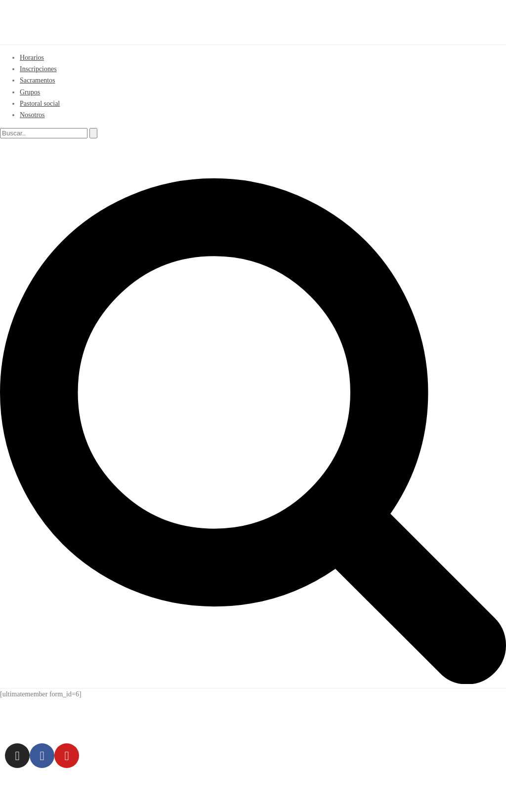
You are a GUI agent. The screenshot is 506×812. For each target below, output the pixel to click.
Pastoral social (40, 104)
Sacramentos (38, 80)
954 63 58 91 (316, 719)
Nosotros (32, 115)
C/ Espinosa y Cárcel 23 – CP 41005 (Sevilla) (166, 719)
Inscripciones (38, 69)
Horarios (32, 58)
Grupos (30, 92)
